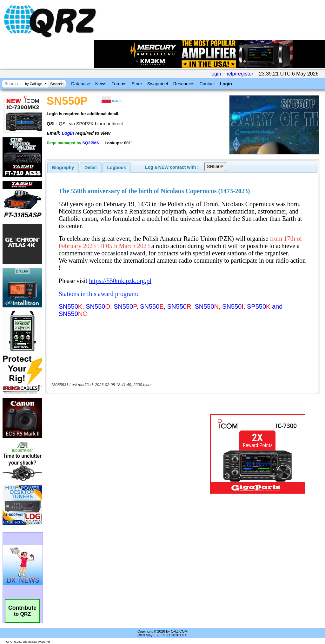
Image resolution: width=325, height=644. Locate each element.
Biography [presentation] (63, 168)
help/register (239, 74)
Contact (207, 84)
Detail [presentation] (90, 168)
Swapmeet (158, 84)
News (101, 84)
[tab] (63, 168)
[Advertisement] (125, 425)
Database (81, 84)
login (216, 74)
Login (226, 84)
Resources (184, 84)
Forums (119, 84)
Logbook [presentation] (117, 168)
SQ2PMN (91, 143)
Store (137, 84)
